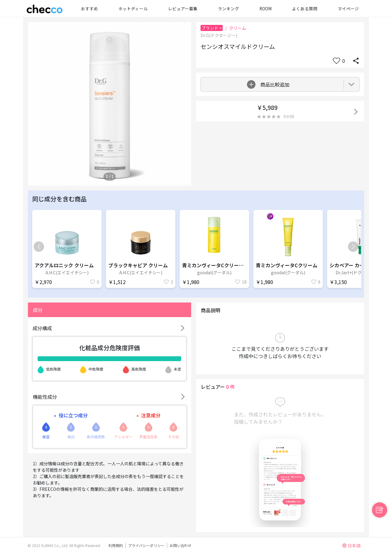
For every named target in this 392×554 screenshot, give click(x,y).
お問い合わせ (181, 545)
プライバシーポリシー (146, 545)
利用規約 (116, 545)
